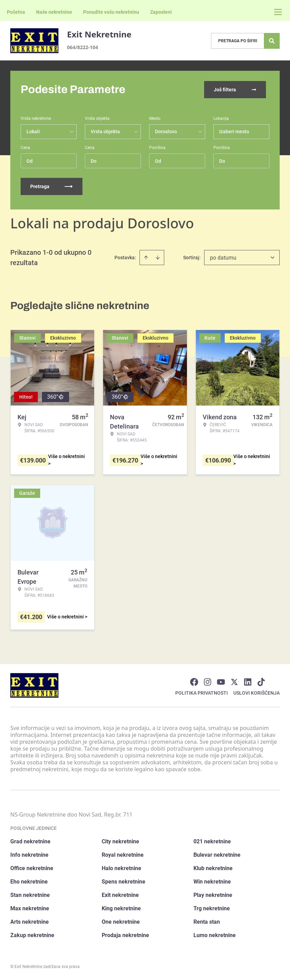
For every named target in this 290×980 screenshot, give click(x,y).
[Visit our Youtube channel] (221, 682)
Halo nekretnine (121, 868)
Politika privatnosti (202, 693)
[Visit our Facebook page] (194, 682)
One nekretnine (121, 922)
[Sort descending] (158, 258)
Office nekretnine (32, 868)
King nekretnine (121, 908)
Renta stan (207, 922)
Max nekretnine (30, 908)
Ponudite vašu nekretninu (111, 12)
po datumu (223, 258)
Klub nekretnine (213, 868)
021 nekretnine (212, 841)
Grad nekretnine (30, 841)
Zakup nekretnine (32, 935)
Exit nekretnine (120, 895)
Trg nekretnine (212, 908)
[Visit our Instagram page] (208, 682)
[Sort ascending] (146, 258)
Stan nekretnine (30, 895)
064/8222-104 (82, 47)
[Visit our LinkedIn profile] (248, 682)
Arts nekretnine (30, 922)
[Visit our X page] (234, 682)
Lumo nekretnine (215, 935)
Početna (16, 12)
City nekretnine (120, 841)
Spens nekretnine (124, 882)
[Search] (272, 41)
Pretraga (52, 186)
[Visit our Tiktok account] (261, 682)
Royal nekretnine (123, 855)
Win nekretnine (212, 882)
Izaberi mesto (234, 132)
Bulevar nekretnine (217, 855)
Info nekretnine (29, 855)
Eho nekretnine (29, 882)
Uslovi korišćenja (256, 693)
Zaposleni (161, 12)
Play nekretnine (213, 895)
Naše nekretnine (54, 12)
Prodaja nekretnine (125, 935)
